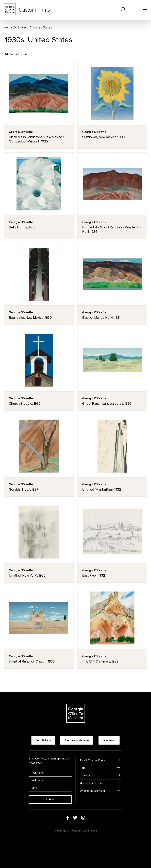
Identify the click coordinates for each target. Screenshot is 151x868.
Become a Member (77, 740)
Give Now (109, 740)
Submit (50, 799)
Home (8, 27)
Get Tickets (43, 740)
